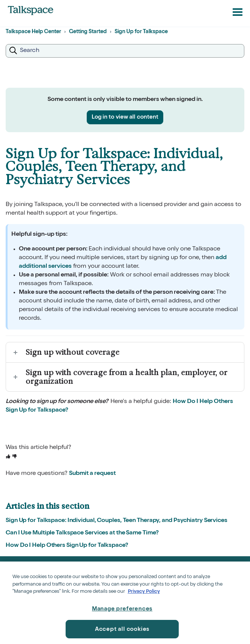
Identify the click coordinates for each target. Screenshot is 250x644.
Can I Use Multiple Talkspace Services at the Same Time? (82, 533)
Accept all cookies (122, 630)
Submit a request (92, 474)
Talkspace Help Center (33, 32)
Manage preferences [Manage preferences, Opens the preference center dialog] (122, 609)
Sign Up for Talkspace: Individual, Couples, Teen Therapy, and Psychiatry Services (117, 521)
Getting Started (88, 32)
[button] (238, 12)
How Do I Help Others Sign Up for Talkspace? (67, 546)
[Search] (125, 51)
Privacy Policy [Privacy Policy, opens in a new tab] (144, 592)
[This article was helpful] (8, 457)
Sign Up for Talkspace (141, 32)
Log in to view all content (125, 117)
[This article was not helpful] (15, 457)
